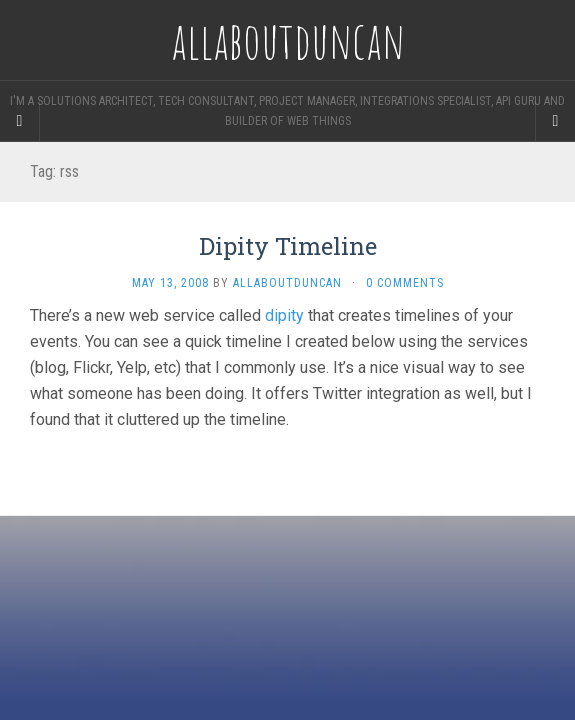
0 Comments (405, 283)
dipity (284, 315)
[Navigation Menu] (555, 121)
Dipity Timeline (288, 246)
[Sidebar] (20, 121)
